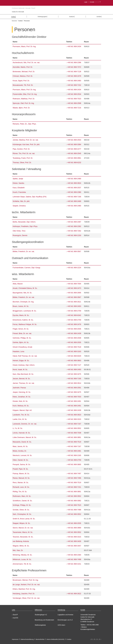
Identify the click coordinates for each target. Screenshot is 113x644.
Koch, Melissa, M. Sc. (21, 406)
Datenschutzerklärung (27, 639)
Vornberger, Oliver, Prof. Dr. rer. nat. (26, 598)
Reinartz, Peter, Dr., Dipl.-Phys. (25, 124)
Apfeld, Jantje (18, 179)
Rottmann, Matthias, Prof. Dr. (24, 99)
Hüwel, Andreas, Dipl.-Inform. (24, 365)
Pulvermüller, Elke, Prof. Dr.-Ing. (25, 94)
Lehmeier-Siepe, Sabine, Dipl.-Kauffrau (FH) (30, 197)
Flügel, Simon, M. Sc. (21, 329)
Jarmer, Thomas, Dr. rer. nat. (24, 383)
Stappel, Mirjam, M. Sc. (22, 523)
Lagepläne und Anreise (65, 615)
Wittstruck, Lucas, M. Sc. (22, 559)
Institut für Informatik (18, 12)
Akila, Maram (18, 284)
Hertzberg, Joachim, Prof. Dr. (24, 594)
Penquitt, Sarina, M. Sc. (22, 464)
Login (86, 2)
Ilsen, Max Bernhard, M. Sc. (23, 374)
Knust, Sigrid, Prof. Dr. (21, 81)
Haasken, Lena (18, 351)
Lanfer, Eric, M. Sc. (20, 419)
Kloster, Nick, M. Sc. (20, 401)
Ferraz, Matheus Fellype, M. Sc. (25, 324)
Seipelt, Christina (19, 206)
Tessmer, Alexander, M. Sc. (23, 537)
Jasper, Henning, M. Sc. (22, 392)
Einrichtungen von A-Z (65, 620)
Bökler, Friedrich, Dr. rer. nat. (24, 251)
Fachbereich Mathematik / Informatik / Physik (24, 8)
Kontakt (92, 2)
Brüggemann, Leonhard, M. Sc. (25, 311)
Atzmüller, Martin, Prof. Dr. (23, 67)
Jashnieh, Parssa (19, 388)
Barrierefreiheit (40, 639)
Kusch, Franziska (19, 192)
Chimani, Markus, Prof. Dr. (23, 76)
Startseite (14, 21)
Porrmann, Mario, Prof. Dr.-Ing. (24, 46)
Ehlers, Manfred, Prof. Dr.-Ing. (24, 589)
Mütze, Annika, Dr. (20, 451)
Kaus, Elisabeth (19, 188)
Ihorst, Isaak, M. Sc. (20, 370)
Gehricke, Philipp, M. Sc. (22, 338)
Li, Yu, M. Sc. (18, 428)
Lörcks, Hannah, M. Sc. (22, 433)
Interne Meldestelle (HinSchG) (55, 639)
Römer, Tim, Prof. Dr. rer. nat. (24, 153)
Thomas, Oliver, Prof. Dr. (22, 163)
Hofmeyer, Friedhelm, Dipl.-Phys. (25, 226)
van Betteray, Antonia (21, 541)
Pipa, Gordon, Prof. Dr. (21, 149)
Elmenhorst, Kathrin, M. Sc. (23, 320)
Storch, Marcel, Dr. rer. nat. (23, 528)
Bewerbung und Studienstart (44, 620)
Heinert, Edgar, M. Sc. (21, 361)
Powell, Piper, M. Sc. (21, 469)
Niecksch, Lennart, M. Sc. (22, 455)
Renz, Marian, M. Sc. (21, 483)
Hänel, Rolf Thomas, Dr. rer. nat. (25, 356)
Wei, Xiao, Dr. (18, 550)
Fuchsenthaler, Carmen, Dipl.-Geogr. (27, 268)
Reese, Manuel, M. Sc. (21, 478)
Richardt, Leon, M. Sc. (21, 487)
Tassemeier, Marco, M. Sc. (23, 532)
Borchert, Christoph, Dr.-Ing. (23, 302)
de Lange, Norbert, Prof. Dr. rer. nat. (26, 585)
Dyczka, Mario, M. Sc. (21, 315)
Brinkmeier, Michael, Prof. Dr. (24, 72)
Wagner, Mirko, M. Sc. (21, 546)
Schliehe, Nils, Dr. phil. (21, 201)
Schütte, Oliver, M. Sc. (21, 510)
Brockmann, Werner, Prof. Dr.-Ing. (26, 580)
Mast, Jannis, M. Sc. (20, 446)
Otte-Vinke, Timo (19, 231)
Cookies (69, 639)
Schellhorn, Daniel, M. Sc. (23, 501)
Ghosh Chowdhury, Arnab (22, 347)
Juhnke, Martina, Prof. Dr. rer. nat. (26, 140)
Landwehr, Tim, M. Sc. (21, 415)
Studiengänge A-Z (41, 615)
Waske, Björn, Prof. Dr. (21, 108)
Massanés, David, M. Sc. (22, 442)
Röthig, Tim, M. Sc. (20, 492)
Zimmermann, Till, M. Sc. (22, 564)
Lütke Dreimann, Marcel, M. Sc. (25, 437)
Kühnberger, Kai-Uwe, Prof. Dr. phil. (26, 144)
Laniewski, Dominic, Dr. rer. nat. (25, 424)
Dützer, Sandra (18, 183)
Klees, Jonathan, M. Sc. (22, 397)
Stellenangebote (40, 625)
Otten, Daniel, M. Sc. (21, 460)
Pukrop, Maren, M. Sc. (21, 474)
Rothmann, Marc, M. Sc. (22, 496)
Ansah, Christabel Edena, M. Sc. (25, 288)
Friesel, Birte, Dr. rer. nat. (22, 333)
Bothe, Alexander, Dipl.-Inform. (24, 222)
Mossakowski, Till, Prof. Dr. (23, 85)
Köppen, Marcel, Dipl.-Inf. (22, 410)
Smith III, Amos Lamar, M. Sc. (24, 519)
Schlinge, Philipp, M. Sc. (22, 505)
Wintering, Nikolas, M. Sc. (22, 555)
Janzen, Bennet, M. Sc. (22, 379)
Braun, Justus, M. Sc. (21, 306)
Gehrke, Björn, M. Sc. (21, 342)
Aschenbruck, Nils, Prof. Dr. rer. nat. (26, 63)
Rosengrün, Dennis (20, 235)
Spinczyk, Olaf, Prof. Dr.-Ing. (23, 103)
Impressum (15, 639)
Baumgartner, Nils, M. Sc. (22, 293)
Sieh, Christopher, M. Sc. (22, 514)
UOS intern (61, 625)
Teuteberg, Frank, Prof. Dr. (23, 158)
